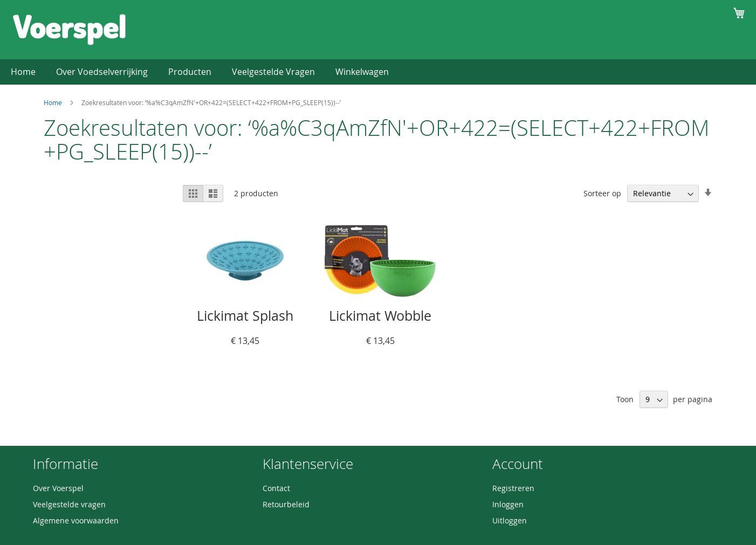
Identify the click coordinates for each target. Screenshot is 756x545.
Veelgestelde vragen (69, 504)
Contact (276, 488)
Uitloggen (510, 520)
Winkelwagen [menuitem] (362, 72)
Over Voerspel (58, 488)
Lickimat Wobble (380, 316)
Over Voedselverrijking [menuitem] (102, 72)
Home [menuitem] (23, 72)
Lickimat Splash (245, 316)
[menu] (378, 72)
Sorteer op (602, 193)
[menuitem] (190, 72)
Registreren (513, 488)
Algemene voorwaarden (76, 520)
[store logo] (69, 29)
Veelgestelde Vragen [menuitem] (273, 72)
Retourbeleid (286, 504)
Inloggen (508, 504)
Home (53, 102)
